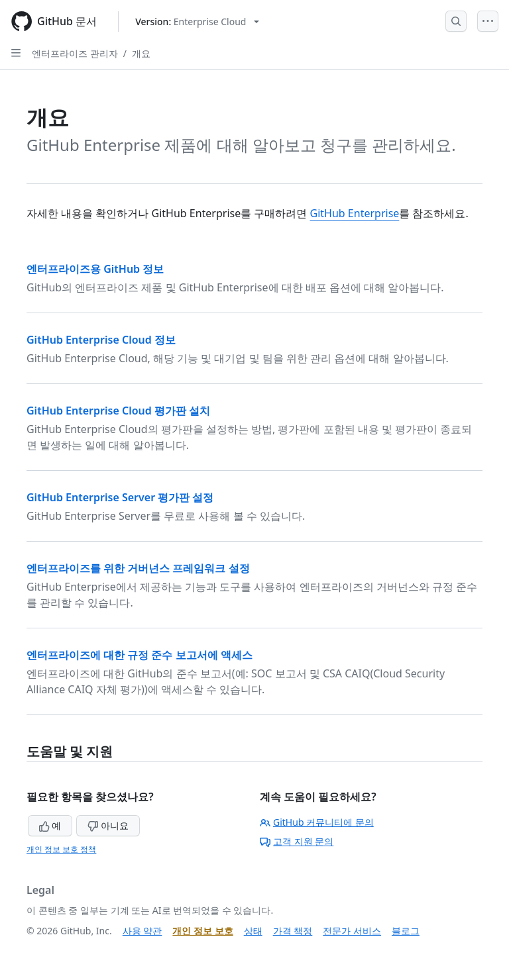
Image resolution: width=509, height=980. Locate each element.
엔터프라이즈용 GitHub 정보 (95, 269)
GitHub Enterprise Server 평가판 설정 (120, 497)
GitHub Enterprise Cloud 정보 (101, 340)
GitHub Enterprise (355, 213)
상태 (253, 931)
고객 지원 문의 (297, 841)
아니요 (108, 825)
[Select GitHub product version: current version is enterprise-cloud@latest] (197, 22)
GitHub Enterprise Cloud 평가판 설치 (118, 411)
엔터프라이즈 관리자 (75, 53)
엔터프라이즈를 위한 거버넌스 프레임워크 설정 (138, 568)
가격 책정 (293, 931)
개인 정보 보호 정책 (61, 849)
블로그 (406, 931)
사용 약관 (142, 931)
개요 (141, 53)
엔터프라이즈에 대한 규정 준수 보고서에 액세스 (140, 655)
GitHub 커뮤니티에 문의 (317, 822)
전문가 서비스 (352, 931)
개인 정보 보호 (202, 931)
